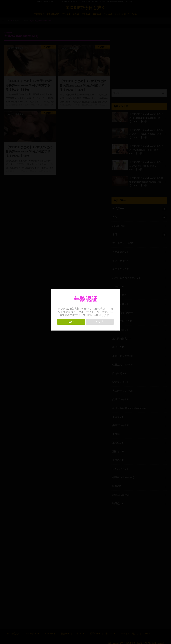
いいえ (100, 322)
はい (71, 322)
